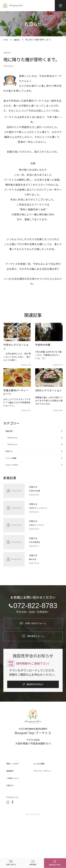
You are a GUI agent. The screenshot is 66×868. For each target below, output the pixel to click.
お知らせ (11, 460)
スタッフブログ (15, 478)
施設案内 (11, 799)
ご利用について (15, 807)
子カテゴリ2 (16, 442)
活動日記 (8, 52)
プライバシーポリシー (46, 799)
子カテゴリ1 (16, 451)
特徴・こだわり (15, 792)
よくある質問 (41, 792)
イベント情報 (13, 469)
